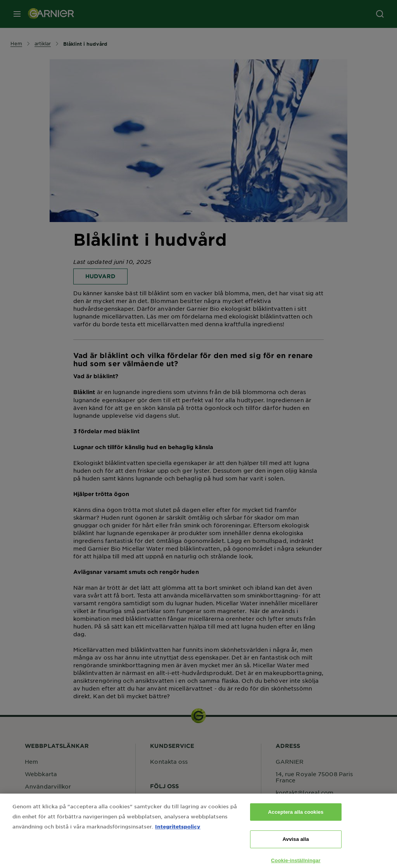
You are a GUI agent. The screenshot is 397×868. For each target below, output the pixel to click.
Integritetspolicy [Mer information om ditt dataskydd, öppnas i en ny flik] (178, 831)
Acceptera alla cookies (296, 817)
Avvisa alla (296, 844)
